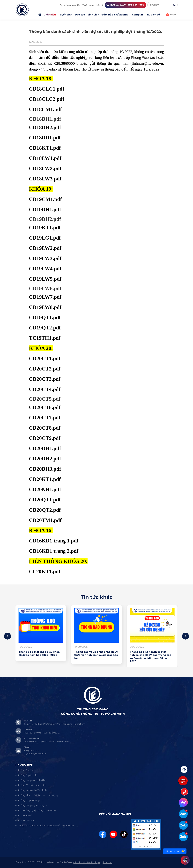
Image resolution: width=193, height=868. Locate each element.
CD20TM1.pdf (45, 520)
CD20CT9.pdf (45, 438)
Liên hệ (100, 5)
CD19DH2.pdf (45, 219)
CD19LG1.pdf (45, 238)
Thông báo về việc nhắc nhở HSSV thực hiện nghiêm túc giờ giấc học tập (96, 655)
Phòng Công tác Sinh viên (32, 780)
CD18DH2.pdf (45, 127)
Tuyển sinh (65, 15)
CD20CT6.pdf (45, 407)
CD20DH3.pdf (45, 469)
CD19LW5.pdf (45, 279)
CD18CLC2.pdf (47, 99)
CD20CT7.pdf (45, 418)
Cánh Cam (66, 862)
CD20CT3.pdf (45, 379)
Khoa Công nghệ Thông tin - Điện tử (37, 810)
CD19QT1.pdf (45, 317)
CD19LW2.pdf (45, 248)
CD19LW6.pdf (45, 288)
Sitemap (107, 862)
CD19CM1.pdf (45, 199)
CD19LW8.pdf (45, 307)
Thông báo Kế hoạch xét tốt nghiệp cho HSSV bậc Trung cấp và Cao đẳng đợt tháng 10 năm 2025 (151, 656)
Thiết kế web (48, 862)
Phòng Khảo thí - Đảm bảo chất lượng (38, 795)
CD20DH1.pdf (45, 448)
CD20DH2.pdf (45, 459)
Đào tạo (80, 15)
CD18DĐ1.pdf (45, 138)
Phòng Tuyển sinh (27, 775)
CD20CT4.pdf (45, 389)
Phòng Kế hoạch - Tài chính (32, 790)
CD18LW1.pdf (45, 158)
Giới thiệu (50, 15)
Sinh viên (93, 15)
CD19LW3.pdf (45, 258)
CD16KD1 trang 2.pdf (54, 551)
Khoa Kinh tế (25, 815)
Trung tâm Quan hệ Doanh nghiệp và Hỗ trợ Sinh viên (46, 825)
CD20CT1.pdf (45, 358)
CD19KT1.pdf (45, 228)
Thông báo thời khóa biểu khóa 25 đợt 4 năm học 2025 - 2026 (39, 653)
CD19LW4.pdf (45, 269)
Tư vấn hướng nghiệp (70, 5)
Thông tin (136, 15)
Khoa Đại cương (27, 820)
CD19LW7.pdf (45, 297)
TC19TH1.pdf (45, 338)
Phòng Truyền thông (29, 800)
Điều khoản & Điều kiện (87, 862)
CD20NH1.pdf (45, 489)
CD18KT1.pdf (45, 148)
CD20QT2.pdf (45, 510)
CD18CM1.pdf (45, 109)
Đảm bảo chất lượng (115, 15)
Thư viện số (153, 15)
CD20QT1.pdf (45, 500)
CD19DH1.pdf (45, 209)
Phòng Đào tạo (26, 770)
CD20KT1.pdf (45, 479)
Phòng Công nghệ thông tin (33, 805)
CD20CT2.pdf (45, 369)
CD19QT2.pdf (45, 328)
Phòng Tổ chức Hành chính (32, 785)
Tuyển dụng (88, 5)
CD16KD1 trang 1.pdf (54, 541)
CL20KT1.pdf (45, 571)
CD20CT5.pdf (45, 399)
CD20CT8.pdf (45, 428)
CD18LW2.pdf (45, 168)
